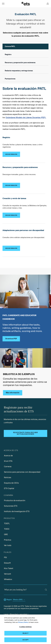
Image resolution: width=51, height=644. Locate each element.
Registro (8, 55)
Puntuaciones (10, 79)
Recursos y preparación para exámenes (20, 63)
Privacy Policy (23, 622)
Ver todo (8, 545)
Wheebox (8, 579)
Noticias (8, 477)
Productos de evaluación (15, 500)
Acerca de (8, 456)
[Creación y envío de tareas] (11, 215)
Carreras (8, 467)
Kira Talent (9, 568)
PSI (5, 557)
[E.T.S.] (26, 4)
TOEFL (7, 524)
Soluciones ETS (11, 506)
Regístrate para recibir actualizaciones (25, 433)
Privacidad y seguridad (19, 614)
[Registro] (11, 154)
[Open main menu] (3, 4)
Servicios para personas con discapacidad (22, 472)
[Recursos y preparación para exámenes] (11, 185)
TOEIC (7, 529)
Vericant (8, 574)
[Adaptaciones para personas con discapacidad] (11, 248)
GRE (6, 534)
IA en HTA (8, 461)
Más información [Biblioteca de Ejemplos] (13, 393)
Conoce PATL (10, 46)
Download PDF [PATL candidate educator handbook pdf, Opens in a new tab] (11, 339)
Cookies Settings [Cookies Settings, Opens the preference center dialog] (25, 627)
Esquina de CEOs (11, 483)
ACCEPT (26, 640)
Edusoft (7, 563)
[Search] (46, 590)
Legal (6, 614)
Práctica (8, 540)
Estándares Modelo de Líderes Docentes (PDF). (26, 118)
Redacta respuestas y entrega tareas (19, 71)
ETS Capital (9, 488)
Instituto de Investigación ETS (17, 511)
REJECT (25, 633)
